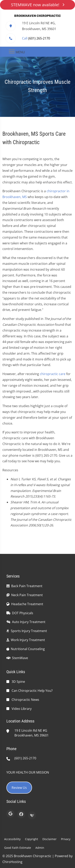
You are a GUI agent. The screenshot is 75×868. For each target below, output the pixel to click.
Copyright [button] (31, 839)
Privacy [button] (66, 839)
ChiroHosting (12, 862)
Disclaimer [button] (49, 839)
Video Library (22, 709)
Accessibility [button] (12, 839)
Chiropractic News (25, 700)
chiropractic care (53, 374)
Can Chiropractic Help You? (32, 691)
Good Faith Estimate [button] (18, 848)
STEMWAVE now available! (38, 5)
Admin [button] (40, 848)
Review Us (19, 788)
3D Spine (18, 682)
